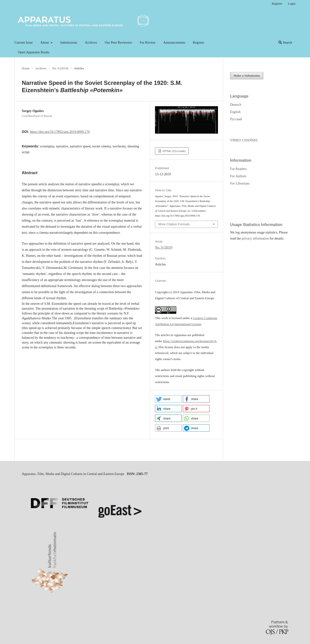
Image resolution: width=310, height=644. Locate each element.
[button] (168, 399)
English (235, 112)
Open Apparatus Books (34, 52)
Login (292, 4)
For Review (148, 43)
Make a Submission (247, 76)
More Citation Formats (174, 224)
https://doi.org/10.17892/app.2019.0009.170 (60, 132)
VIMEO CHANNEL (244, 140)
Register (198, 43)
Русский (236, 119)
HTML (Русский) (174, 151)
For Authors (238, 176)
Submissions (69, 43)
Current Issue (24, 43)
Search (285, 43)
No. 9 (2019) (60, 68)
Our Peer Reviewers (118, 43)
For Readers (238, 169)
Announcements (174, 43)
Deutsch (236, 105)
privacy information (255, 238)
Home (26, 68)
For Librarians (240, 183)
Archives (91, 43)
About (45, 43)
